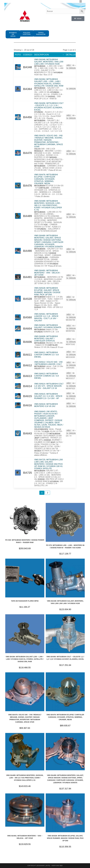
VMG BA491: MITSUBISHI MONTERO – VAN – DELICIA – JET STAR (25, 837)
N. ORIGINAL (72, 68)
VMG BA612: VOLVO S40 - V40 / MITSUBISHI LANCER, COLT (48, 363)
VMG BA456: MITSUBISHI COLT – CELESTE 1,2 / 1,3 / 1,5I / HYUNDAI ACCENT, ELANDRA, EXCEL (65, 658)
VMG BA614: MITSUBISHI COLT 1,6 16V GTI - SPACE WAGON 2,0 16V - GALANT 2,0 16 (49, 386)
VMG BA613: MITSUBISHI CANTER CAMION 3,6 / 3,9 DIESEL (46, 376)
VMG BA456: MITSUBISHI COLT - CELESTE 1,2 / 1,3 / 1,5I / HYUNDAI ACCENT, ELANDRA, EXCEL (49, 107)
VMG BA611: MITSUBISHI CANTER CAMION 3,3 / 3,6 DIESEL (46, 355)
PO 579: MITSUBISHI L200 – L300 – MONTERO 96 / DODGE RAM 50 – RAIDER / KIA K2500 (65, 546)
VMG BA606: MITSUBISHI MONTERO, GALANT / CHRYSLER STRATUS (46, 339)
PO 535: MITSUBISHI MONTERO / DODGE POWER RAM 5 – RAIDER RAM (25, 541)
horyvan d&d (57, 866)
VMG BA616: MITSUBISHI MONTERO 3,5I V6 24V (46, 405)
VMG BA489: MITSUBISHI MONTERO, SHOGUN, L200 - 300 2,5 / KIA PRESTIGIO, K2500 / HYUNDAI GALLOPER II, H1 (48, 205)
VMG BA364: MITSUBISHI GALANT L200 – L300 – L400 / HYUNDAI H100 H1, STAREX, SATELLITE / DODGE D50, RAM (25, 659)
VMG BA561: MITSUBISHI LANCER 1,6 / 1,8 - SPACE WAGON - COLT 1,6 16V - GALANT (46, 317)
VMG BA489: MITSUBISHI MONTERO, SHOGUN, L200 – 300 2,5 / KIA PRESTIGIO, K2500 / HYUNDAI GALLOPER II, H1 (25, 778)
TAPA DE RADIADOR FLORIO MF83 (25, 601)
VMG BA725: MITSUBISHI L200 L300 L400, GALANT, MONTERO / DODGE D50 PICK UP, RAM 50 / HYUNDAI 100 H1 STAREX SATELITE (49, 464)
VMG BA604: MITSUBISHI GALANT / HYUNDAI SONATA (48, 326)
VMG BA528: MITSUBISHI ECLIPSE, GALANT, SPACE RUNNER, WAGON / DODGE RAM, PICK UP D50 (47, 291)
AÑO (69, 65)
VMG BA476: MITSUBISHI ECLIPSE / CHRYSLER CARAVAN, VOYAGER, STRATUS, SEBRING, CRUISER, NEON (46, 179)
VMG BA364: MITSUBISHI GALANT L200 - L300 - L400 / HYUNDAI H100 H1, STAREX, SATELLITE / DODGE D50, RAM (49, 83)
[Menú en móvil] (81, 1)
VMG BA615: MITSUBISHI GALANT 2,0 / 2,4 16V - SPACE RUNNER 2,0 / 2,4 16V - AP (48, 396)
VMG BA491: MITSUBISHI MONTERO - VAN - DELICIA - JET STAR (47, 273)
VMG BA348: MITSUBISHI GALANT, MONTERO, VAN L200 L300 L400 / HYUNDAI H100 (49, 62)
